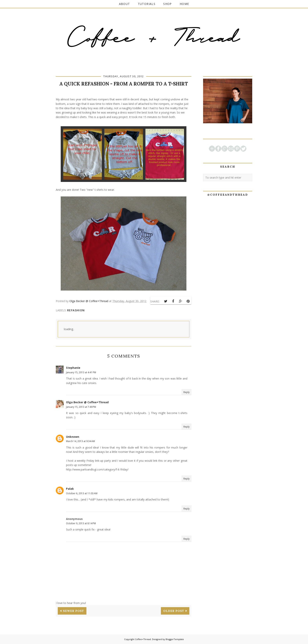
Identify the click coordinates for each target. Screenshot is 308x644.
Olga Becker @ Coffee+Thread (87, 402)
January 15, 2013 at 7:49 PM (81, 407)
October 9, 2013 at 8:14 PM (81, 523)
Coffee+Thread (143, 639)
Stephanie (73, 368)
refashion (76, 310)
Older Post (174, 611)
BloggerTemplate (175, 639)
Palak (70, 489)
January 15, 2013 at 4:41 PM (81, 372)
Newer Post (73, 611)
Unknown (73, 437)
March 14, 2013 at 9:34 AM (80, 441)
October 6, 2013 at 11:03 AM (82, 493)
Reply (187, 392)
